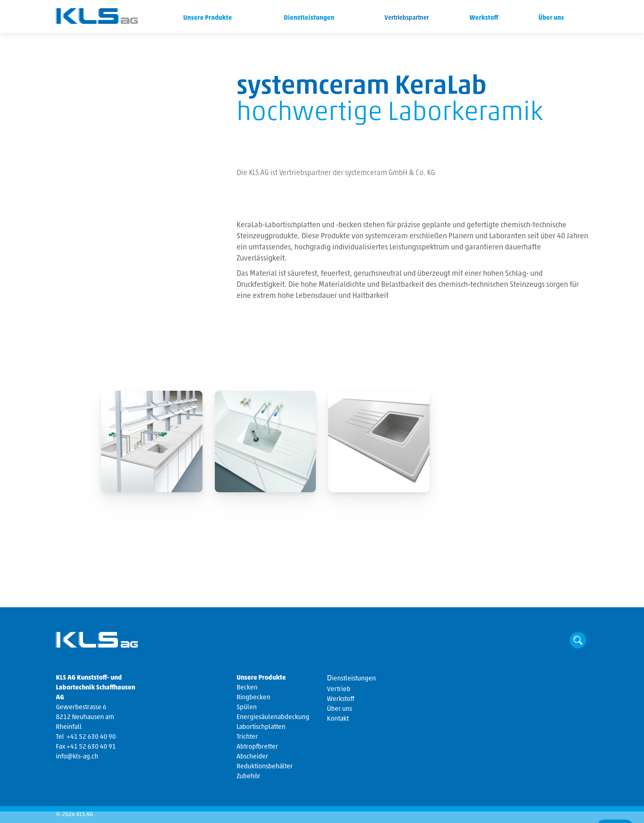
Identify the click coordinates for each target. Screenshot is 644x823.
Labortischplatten (261, 727)
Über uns (551, 18)
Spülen (247, 708)
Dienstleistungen (308, 18)
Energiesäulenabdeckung (273, 717)
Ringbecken (253, 698)
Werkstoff (483, 18)
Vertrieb (339, 689)
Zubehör (248, 777)
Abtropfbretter (257, 747)
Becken (247, 688)
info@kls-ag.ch (77, 757)
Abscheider (252, 757)
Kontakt (338, 719)
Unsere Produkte (206, 18)
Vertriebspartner (407, 18)
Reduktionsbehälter (265, 767)
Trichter (247, 737)
